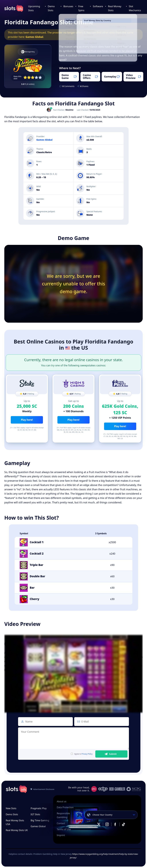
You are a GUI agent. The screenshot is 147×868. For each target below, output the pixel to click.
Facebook (115, 824)
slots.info (16, 789)
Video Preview (131, 77)
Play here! (27, 420)
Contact (61, 823)
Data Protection (65, 807)
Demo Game (65, 77)
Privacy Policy (87, 754)
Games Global (34, 37)
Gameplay (110, 77)
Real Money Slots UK (17, 830)
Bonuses (68, 6)
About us (62, 801)
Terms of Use (64, 829)
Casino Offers (87, 77)
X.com (99, 824)
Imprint (61, 835)
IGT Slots (35, 814)
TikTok (123, 824)
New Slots (11, 808)
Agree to (82, 754)
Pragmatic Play (39, 808)
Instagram (107, 824)
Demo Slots (12, 814)
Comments (68, 86)
